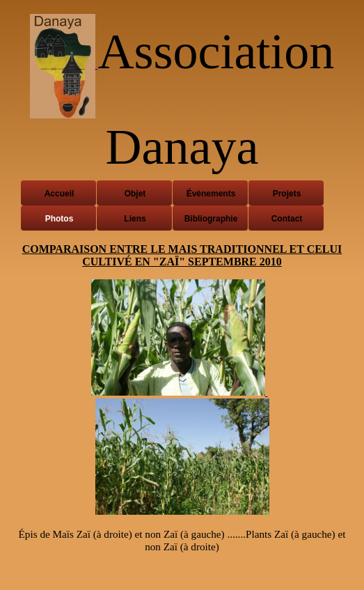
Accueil (60, 194)
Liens (135, 219)
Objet (135, 194)
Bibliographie (211, 219)
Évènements (211, 194)
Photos (60, 219)
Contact (287, 219)
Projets (287, 194)
